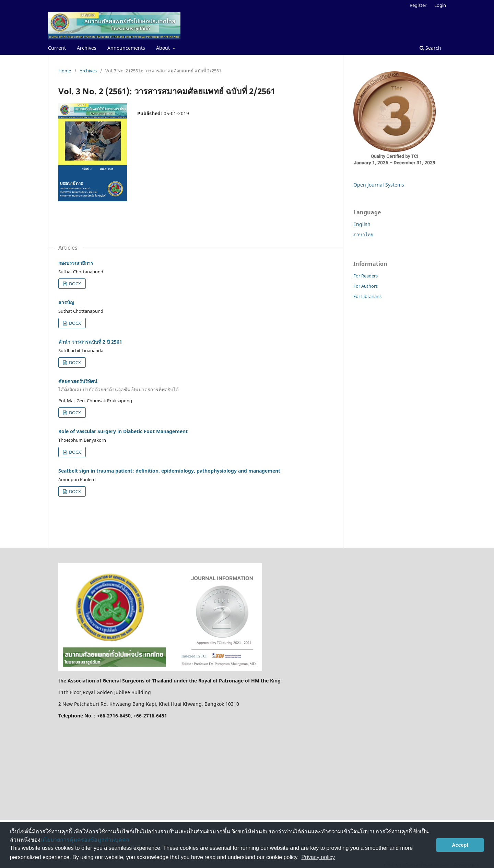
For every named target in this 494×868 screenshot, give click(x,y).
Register (418, 5)
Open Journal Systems (379, 185)
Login (440, 5)
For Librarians (367, 296)
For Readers (366, 276)
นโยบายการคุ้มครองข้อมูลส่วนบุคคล (85, 840)
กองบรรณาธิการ (76, 263)
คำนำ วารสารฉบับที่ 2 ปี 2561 (90, 342)
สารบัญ (66, 302)
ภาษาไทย (363, 234)
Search (430, 48)
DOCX (74, 284)
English (362, 224)
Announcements (126, 48)
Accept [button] (460, 845)
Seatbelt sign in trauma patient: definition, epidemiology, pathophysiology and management (169, 471)
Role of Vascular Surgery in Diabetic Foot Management (123, 431)
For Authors (366, 286)
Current (57, 48)
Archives (87, 48)
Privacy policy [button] (318, 857)
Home (65, 71)
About (164, 48)
